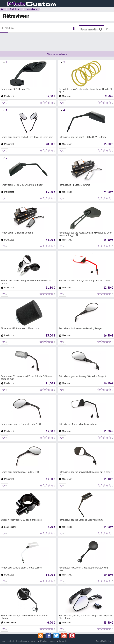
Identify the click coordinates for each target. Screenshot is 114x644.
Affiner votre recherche (57, 54)
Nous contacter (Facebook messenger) (19, 641)
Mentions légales (48, 641)
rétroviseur (32, 9)
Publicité (63, 641)
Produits (15, 9)
